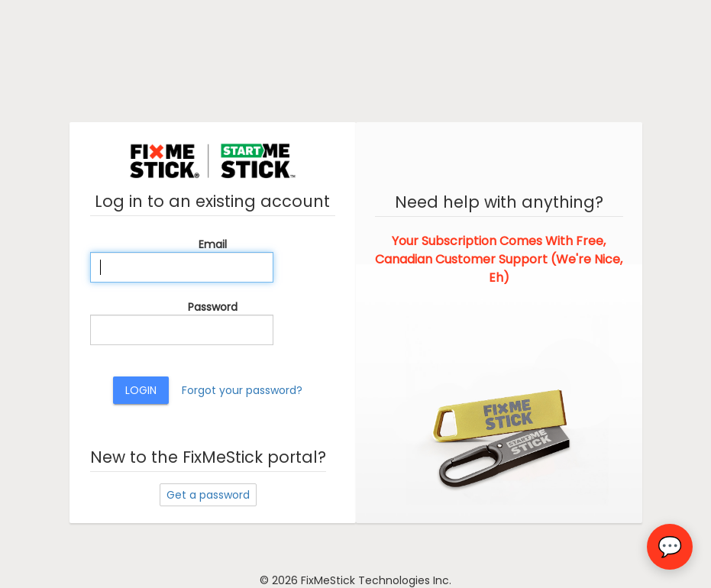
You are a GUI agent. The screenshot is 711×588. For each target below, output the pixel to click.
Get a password (208, 495)
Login (141, 390)
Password (213, 307)
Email (213, 244)
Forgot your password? (242, 390)
